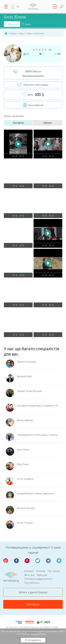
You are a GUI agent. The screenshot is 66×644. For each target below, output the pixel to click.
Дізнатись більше (38, 634)
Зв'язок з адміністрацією (33, 592)
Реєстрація (33, 604)
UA (13, 7)
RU (18, 7)
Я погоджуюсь (33, 640)
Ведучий (13, 24)
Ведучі (22, 33)
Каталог (13, 33)
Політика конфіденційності (38, 579)
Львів (29, 33)
